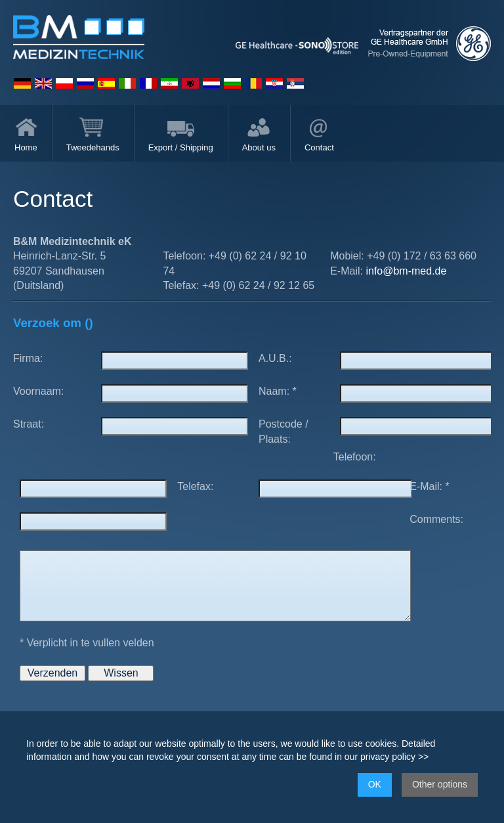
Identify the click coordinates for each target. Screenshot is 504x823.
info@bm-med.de (406, 271)
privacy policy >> (394, 757)
